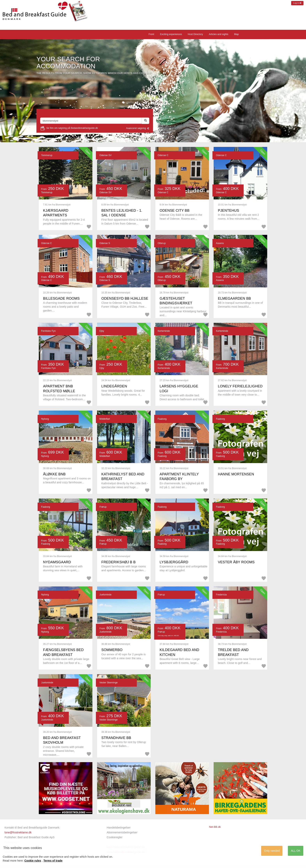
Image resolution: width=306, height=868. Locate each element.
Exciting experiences (171, 34)
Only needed (272, 851)
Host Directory (195, 34)
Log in (297, 3)
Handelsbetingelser (119, 828)
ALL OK (296, 851)
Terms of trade (53, 861)
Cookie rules (33, 861)
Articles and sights (218, 34)
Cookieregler (115, 837)
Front (151, 34)
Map (236, 34)
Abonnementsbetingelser (122, 832)
